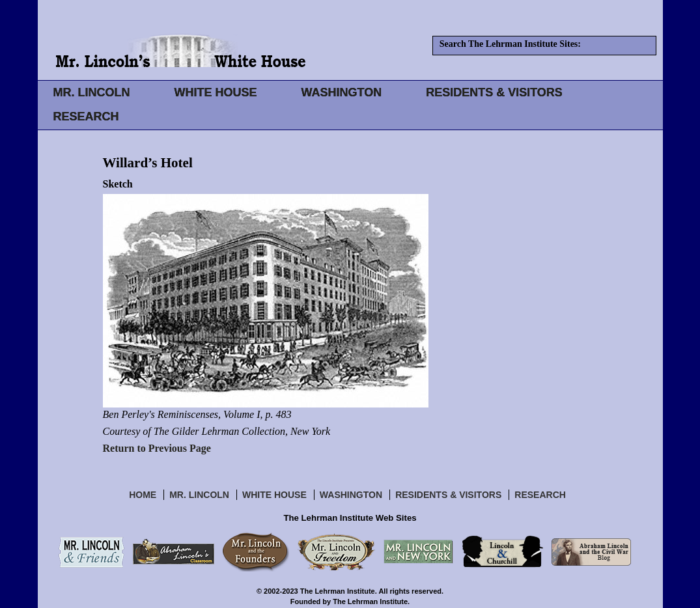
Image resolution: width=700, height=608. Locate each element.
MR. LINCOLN (92, 92)
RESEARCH (86, 117)
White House (274, 495)
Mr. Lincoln (199, 495)
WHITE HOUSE (215, 92)
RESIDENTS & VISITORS (494, 92)
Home (143, 495)
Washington (351, 495)
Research (540, 495)
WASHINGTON (342, 92)
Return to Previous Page (157, 448)
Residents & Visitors (448, 495)
